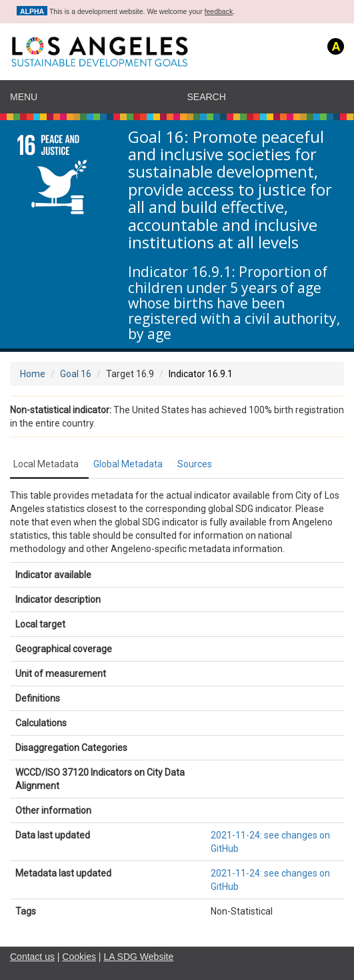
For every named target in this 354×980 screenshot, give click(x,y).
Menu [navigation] (24, 97)
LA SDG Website (138, 957)
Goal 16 (76, 374)
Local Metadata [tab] (46, 464)
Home (33, 374)
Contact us (32, 957)
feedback (219, 11)
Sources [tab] (195, 464)
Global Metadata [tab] (128, 464)
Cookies (79, 957)
